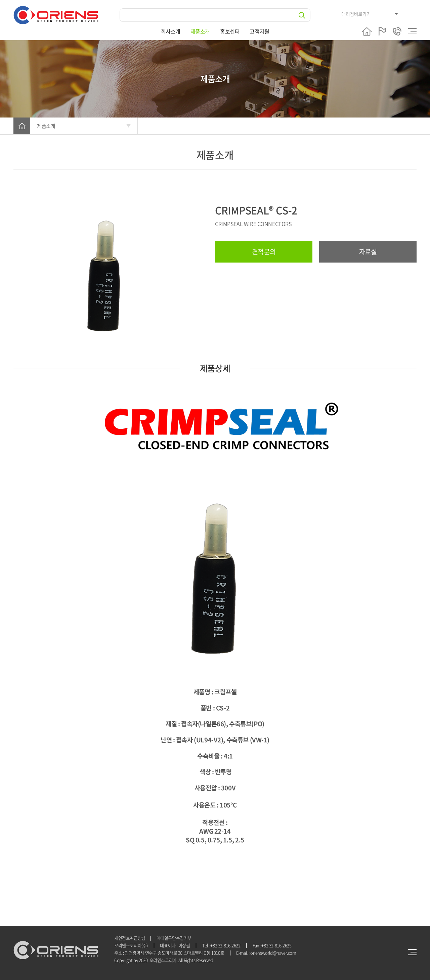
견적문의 (264, 252)
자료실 (368, 252)
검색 (302, 15)
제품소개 (200, 31)
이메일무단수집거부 (174, 938)
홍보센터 (230, 31)
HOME (22, 126)
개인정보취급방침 (130, 938)
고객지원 (259, 31)
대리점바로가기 (356, 14)
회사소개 (171, 31)
